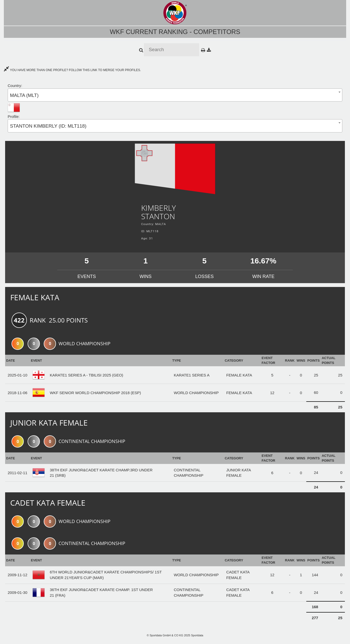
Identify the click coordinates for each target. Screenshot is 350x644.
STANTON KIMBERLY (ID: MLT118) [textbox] (48, 126)
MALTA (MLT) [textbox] (24, 95)
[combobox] (175, 95)
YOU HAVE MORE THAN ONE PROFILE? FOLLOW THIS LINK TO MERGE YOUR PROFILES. (72, 70)
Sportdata (197, 635)
